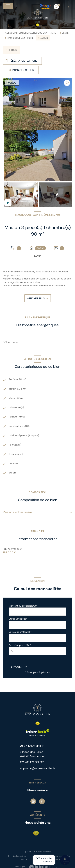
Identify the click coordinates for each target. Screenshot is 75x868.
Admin (24, 859)
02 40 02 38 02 (32, 762)
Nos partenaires (40, 856)
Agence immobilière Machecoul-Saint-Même (30, 33)
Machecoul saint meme (20, 38)
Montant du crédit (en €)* (23, 606)
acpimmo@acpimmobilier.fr (38, 768)
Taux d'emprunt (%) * (20, 645)
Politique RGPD (41, 859)
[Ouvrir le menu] (8, 6)
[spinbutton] (37, 651)
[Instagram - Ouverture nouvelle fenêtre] (33, 801)
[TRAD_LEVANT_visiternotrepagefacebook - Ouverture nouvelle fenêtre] (42, 801)
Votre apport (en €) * (20, 632)
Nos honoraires (19, 856)
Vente (65, 33)
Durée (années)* (18, 619)
